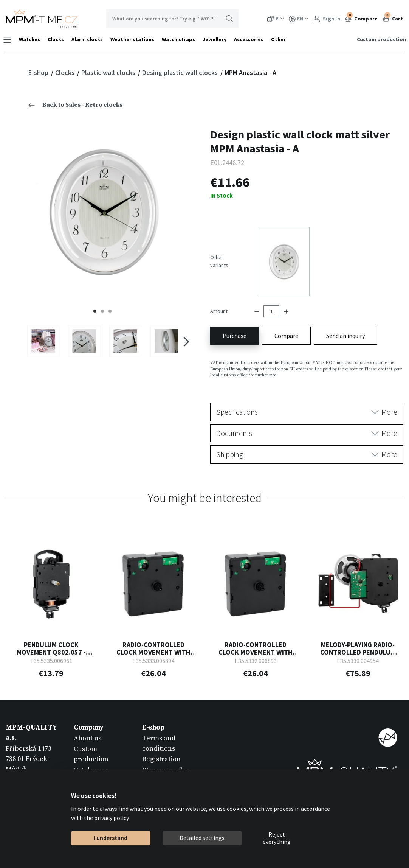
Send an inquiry (345, 316)
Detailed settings (202, 838)
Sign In (327, 19)
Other (281, 39)
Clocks (58, 39)
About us (88, 719)
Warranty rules (166, 751)
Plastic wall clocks (109, 72)
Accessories (251, 39)
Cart (393, 18)
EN (299, 19)
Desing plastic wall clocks (181, 72)
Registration (161, 740)
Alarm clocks (90, 39)
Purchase (235, 316)
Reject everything (277, 838)
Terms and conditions (159, 725)
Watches (32, 39)
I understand (111, 838)
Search (229, 19)
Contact (86, 761)
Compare (361, 18)
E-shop (39, 72)
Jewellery (217, 39)
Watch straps (181, 39)
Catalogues (91, 751)
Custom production (379, 39)
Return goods (163, 761)
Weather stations (135, 39)
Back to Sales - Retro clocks (75, 105)
